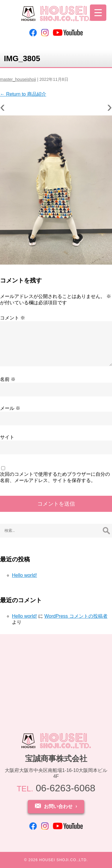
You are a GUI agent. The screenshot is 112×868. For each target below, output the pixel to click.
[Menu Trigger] (98, 13)
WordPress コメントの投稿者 (76, 616)
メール (10, 408)
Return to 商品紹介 (23, 94)
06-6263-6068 (56, 788)
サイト (7, 437)
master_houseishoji (18, 79)
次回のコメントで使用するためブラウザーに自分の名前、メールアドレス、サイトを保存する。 (55, 477)
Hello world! (24, 575)
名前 (8, 379)
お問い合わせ (58, 806)
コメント (13, 318)
